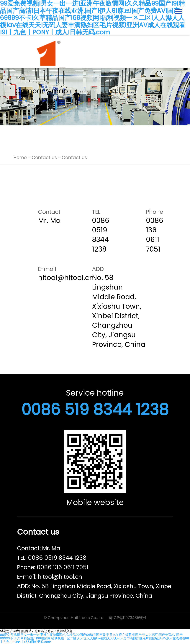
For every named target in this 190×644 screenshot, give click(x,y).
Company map (42, 91)
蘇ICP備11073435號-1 (128, 618)
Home (20, 158)
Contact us (44, 158)
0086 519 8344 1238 (95, 409)
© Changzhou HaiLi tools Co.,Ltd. (74, 618)
